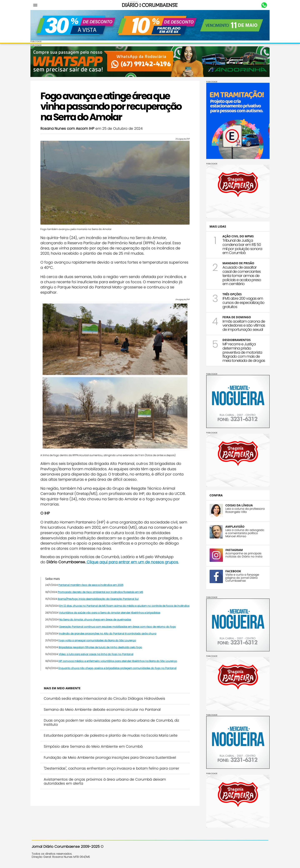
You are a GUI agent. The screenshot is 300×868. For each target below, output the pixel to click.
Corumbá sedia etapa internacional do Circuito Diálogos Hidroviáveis (106, 700)
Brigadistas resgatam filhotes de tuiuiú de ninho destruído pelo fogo (102, 648)
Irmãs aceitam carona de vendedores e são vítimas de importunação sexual (242, 325)
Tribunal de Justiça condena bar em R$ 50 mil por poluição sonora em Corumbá (241, 246)
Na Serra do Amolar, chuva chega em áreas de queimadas (96, 621)
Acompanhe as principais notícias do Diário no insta (243, 555)
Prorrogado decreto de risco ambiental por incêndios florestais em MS (102, 588)
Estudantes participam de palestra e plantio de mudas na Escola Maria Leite (112, 737)
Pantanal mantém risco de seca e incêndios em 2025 (92, 581)
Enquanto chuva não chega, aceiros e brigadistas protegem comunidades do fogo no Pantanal (119, 669)
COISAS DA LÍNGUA (238, 505)
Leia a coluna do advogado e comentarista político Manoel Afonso (244, 533)
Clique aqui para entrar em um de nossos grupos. (133, 558)
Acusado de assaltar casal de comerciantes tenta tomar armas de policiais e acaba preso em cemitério (241, 275)
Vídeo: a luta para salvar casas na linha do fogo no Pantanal (97, 655)
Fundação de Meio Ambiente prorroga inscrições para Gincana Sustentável (111, 759)
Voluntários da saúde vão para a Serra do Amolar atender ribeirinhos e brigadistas (111, 614)
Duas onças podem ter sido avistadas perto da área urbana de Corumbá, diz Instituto (113, 724)
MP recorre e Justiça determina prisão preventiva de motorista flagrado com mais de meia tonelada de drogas (242, 352)
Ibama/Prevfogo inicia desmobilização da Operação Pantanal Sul (99, 595)
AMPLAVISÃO (234, 526)
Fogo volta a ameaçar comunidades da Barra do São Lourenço (98, 641)
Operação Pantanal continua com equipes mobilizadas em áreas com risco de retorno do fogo (119, 628)
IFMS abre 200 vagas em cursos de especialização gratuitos (242, 302)
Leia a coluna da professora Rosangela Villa (244, 510)
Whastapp (263, 5)
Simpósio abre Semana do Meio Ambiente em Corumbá (94, 748)
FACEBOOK (232, 571)
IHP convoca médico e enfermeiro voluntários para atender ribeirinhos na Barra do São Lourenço (119, 662)
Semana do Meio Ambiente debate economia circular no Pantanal (103, 711)
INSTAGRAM (233, 549)
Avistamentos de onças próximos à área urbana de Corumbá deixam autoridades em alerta (106, 782)
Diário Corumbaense (150, 5)
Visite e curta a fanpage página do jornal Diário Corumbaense (241, 577)
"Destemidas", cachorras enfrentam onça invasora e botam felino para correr (113, 770)
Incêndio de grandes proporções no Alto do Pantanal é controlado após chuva (109, 635)
